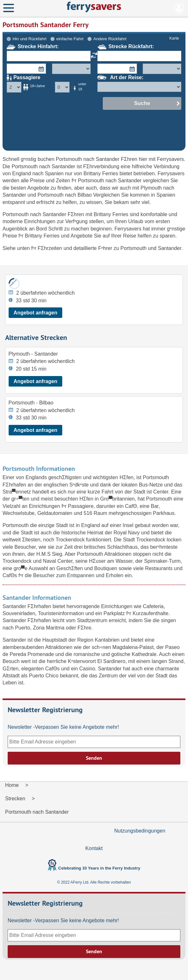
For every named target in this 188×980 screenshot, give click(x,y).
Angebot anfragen (36, 313)
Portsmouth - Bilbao (31, 403)
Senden (94, 758)
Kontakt (94, 848)
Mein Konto (179, 8)
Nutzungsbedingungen (140, 831)
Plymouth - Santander (33, 354)
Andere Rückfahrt (110, 39)
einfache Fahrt (70, 39)
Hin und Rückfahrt (29, 39)
